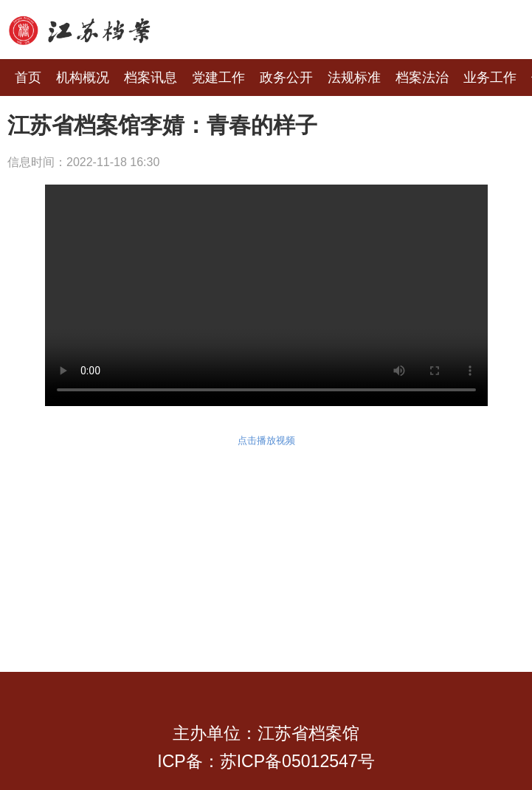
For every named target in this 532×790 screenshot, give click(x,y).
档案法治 (422, 78)
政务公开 (286, 78)
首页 (28, 78)
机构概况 (83, 78)
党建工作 (218, 78)
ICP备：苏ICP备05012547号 (266, 761)
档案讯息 (151, 78)
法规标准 (354, 78)
